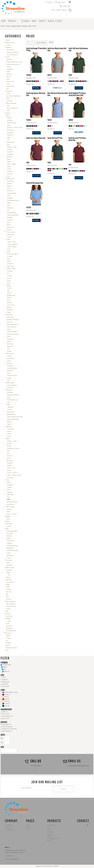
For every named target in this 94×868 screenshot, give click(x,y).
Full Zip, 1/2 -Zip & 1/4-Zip (15, 128)
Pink (6, 697)
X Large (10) (6, 686)
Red (6, 699)
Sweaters (9, 351)
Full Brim (9, 74)
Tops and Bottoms (12, 385)
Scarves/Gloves (11, 86)
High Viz (10, 424)
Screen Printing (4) (8, 727)
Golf (9, 575)
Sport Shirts (10, 461)
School (9, 470)
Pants (9, 145)
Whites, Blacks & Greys (11, 692)
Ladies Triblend (12, 247)
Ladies (8, 72)
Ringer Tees (10, 266)
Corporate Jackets (12, 193)
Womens (9, 186)
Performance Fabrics (13, 254)
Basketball (10, 463)
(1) (6, 697)
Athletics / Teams (12, 147)
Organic (9, 166)
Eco (8, 273)
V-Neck (9, 169)
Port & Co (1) (6, 714)
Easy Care (10, 322)
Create (8, 26)
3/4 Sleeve (10, 276)
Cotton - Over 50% (12, 473)
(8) (6, 704)
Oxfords (9, 356)
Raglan (9, 162)
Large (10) (5, 684)
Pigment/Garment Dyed (13, 64)
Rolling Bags (10, 548)
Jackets (9, 159)
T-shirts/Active (11, 232)
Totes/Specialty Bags (12, 546)
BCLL (7, 650)
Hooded (9, 118)
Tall (8, 140)
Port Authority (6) (7, 716)
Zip (7, 641)
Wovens (9, 307)
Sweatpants (10, 132)
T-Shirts (9, 150)
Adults (9, 312)
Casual (9, 436)
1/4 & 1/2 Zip (11, 305)
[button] (66, 6)
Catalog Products (16, 26)
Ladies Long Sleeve (13, 244)
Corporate (10, 220)
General (9, 444)
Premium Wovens (12, 376)
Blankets (8, 517)
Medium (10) (6, 682)
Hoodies (9, 230)
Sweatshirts (10, 135)
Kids (30, 26)
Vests (8, 205)
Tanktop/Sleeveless (11, 631)
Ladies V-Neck (12, 242)
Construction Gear (11, 606)
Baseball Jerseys (11, 295)
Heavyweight (11, 142)
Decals (8, 563)
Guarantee (8, 828)
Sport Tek (9, 580)
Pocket (9, 261)
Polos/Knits (10, 315)
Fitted (8, 111)
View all (8, 40)
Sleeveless (10, 157)
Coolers (9, 553)
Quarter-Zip (10, 227)
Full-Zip (9, 184)
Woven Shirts (10, 354)
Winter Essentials (11, 103)
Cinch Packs (10, 534)
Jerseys (9, 281)
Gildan (8, 585)
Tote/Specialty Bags (12, 531)
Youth (8, 57)
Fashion (9, 67)
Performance (10, 130)
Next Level (9, 592)
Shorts (9, 512)
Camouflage (10, 69)
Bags (7, 529)
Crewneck (10, 174)
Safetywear (10, 407)
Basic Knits (10, 344)
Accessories (10, 388)
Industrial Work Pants (13, 419)
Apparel (25, 26)
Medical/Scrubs (11, 414)
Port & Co (9, 599)
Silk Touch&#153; (12, 327)
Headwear (9, 47)
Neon (8, 98)
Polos (8, 402)
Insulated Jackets (11, 213)
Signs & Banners (11, 604)
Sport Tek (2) (6, 718)
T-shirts (9, 410)
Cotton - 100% (11, 468)
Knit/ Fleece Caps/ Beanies (14, 96)
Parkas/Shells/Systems (13, 201)
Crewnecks (10, 120)
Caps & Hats (10, 495)
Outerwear (9, 101)
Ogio (7, 597)
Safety (8, 79)
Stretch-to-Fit (10, 81)
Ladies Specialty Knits (13, 334)
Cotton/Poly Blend (12, 332)
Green (6, 704)
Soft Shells (10, 198)
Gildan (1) (5, 712)
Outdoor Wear (10, 179)
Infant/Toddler (10, 383)
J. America (9, 589)
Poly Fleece (10, 191)
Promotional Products (11, 648)
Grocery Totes (10, 541)
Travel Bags (10, 555)
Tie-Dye (9, 288)
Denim (9, 225)
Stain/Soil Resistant (12, 400)
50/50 (9, 252)
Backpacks (9, 536)
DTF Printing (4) (7, 731)
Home (2, 26)
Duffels (8, 538)
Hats (8, 89)
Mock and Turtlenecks (13, 320)
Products (29, 828)
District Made (10, 582)
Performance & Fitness (13, 449)
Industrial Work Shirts (13, 395)
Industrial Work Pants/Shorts (15, 417)
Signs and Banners (11, 602)
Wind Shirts (10, 181)
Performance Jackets (12, 502)
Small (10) (5, 680)
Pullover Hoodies (12, 123)
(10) (10, 692)
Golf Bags (9, 543)
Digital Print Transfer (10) (10, 729)
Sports (9, 222)
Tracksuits (10, 456)
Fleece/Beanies (10, 50)
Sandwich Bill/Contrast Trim (14, 62)
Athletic (9, 203)
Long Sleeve (10, 152)
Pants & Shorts (11, 507)
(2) (6, 695)
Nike (7, 594)
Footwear (8, 45)
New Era (8, 577)
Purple (6, 695)
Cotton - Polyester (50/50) (14, 475)
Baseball (9, 465)
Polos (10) (7, 671)
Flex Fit (9, 77)
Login (49, 2)
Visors (8, 84)
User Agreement (9, 830)
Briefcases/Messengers (13, 551)
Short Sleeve (9, 616)
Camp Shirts (10, 366)
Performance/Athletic (12, 52)
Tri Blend (10, 256)
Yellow (6, 701)
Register (60, 2)
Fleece (8, 116)
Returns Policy (9, 825)
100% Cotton (11, 235)
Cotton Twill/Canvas (12, 55)
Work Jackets (11, 412)
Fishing (9, 378)
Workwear (9, 91)
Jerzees (8, 587)
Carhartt (8, 609)
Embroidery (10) (7, 724)
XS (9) (4, 677)
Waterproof (10, 208)
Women (9, 446)
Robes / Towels (10, 568)
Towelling (9, 570)
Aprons (9, 422)
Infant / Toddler (11, 164)
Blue (6, 706)
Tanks (9, 259)
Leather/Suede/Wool (13, 215)
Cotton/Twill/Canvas (12, 108)
